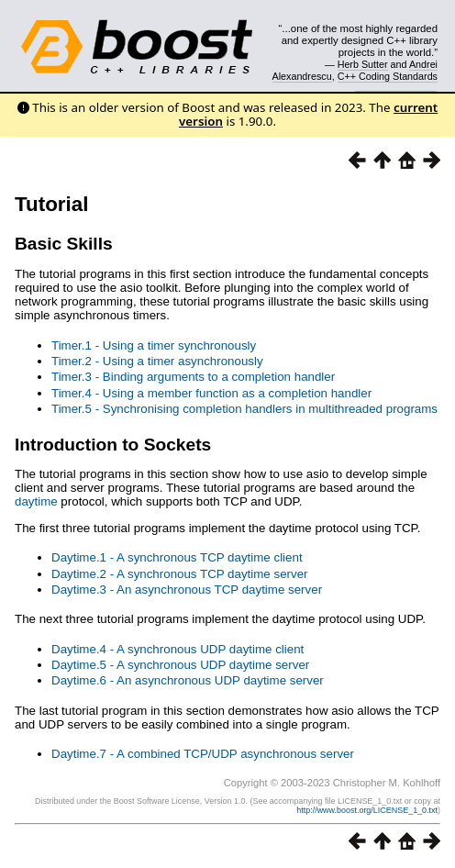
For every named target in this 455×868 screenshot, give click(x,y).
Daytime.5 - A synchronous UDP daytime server (180, 665)
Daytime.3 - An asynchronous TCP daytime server (187, 590)
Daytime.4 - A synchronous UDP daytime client (178, 649)
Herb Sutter (363, 64)
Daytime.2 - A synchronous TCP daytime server (180, 574)
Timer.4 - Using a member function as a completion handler (211, 393)
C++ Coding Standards (388, 76)
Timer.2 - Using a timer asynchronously (157, 361)
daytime (36, 501)
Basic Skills (64, 244)
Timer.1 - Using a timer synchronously (154, 345)
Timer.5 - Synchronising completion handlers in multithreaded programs (244, 409)
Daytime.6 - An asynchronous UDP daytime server (188, 680)
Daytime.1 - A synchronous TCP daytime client (177, 557)
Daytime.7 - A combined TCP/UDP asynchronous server (203, 754)
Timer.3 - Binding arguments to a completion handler (193, 377)
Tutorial (51, 204)
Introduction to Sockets (113, 445)
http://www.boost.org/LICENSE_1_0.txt (367, 810)
